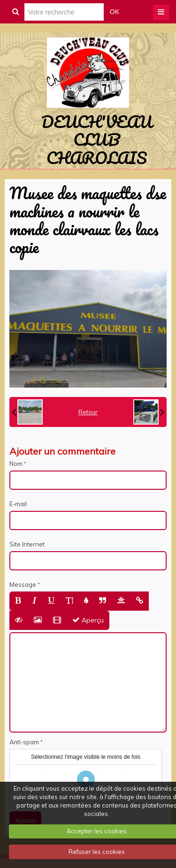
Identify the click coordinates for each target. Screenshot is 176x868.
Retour (88, 412)
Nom (16, 464)
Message (23, 584)
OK (115, 12)
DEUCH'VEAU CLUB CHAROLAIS (97, 139)
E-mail (18, 504)
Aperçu (88, 620)
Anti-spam (24, 742)
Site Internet (27, 544)
